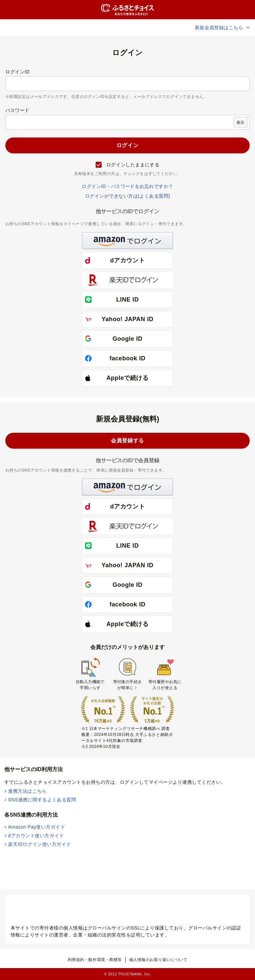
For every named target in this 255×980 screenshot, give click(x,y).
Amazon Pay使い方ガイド (37, 827)
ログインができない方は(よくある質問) (128, 196)
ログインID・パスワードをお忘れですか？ (127, 186)
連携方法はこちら (27, 791)
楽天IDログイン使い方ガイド (40, 844)
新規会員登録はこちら (223, 28)
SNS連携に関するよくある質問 (42, 800)
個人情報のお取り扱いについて (158, 960)
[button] (127, 241)
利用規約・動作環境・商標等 (95, 960)
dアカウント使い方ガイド (36, 836)
